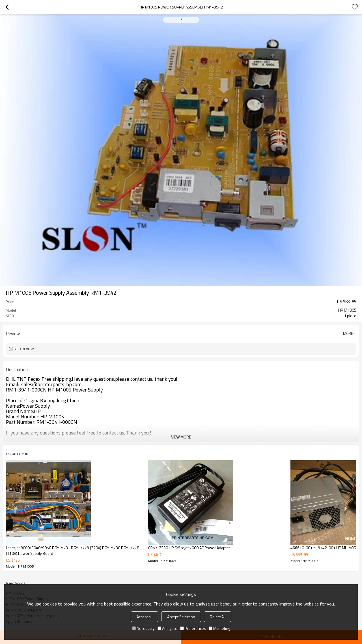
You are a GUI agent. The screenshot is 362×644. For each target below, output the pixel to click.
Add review (24, 349)
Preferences (193, 628)
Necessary (143, 628)
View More (181, 437)
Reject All (218, 617)
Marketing (219, 628)
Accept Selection (181, 617)
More (348, 333)
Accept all (145, 617)
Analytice (167, 628)
